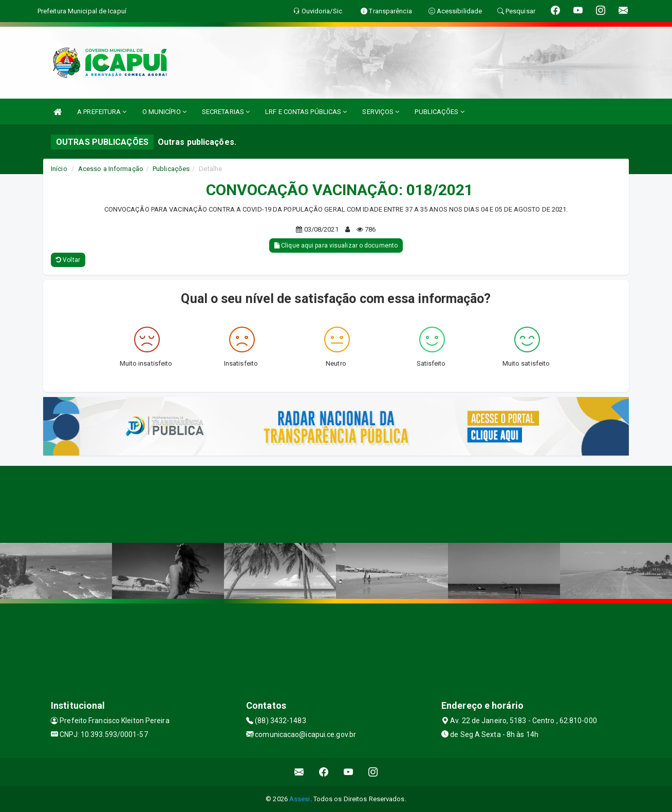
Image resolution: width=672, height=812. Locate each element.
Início (59, 169)
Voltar (68, 260)
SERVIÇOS (381, 112)
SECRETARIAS (226, 112)
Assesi (300, 799)
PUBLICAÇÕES (439, 112)
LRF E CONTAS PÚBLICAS (306, 112)
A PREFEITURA (102, 112)
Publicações (171, 169)
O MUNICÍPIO (164, 112)
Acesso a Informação (111, 169)
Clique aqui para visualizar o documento (336, 246)
